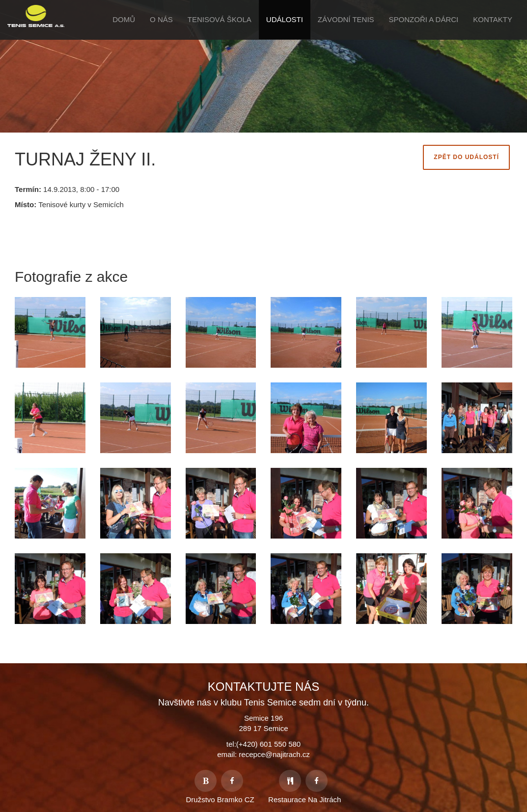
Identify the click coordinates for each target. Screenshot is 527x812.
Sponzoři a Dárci (424, 19)
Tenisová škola (220, 19)
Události (285, 19)
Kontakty (493, 19)
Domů (124, 19)
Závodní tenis (346, 19)
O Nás (161, 19)
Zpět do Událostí (466, 157)
